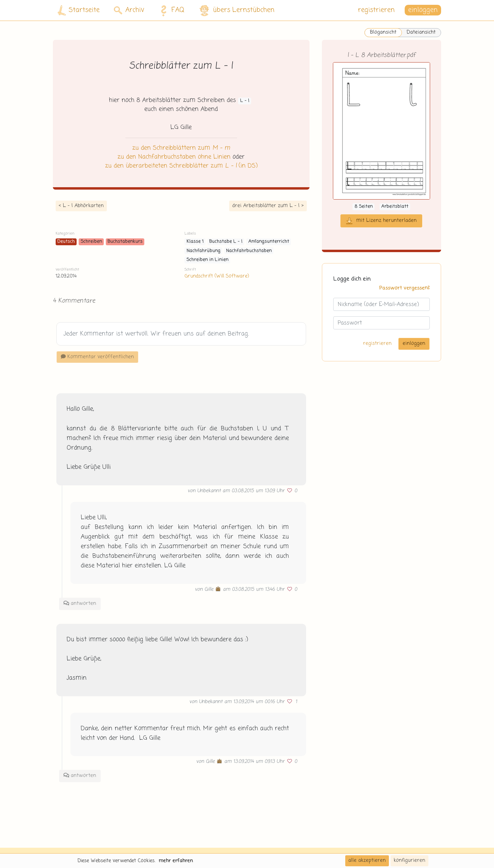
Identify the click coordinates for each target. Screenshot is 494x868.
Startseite (79, 10)
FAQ (171, 10)
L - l (245, 101)
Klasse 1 (195, 242)
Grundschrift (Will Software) (217, 276)
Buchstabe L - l (226, 242)
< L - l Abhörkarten (81, 206)
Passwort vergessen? (405, 288)
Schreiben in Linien (207, 260)
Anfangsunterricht (269, 242)
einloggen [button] (423, 10)
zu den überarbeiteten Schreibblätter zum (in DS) (181, 166)
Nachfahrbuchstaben (249, 251)
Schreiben (91, 242)
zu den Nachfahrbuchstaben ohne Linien (174, 157)
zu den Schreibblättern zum (181, 148)
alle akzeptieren (367, 860)
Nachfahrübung (204, 251)
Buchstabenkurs (125, 242)
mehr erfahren (176, 861)
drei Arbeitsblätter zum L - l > (268, 206)
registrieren (376, 10)
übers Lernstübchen (237, 10)
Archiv (129, 10)
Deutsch (66, 242)
